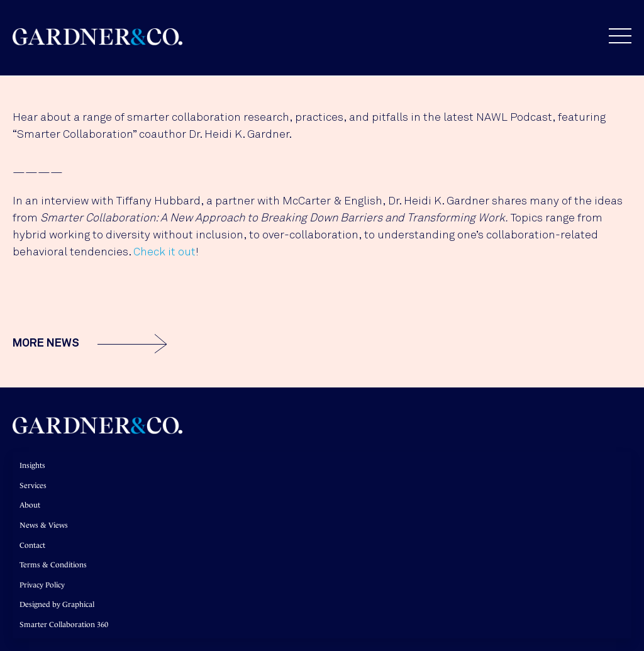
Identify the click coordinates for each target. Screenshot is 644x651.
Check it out (164, 252)
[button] (614, 36)
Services (33, 486)
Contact (32, 545)
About (30, 505)
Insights (32, 465)
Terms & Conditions (53, 565)
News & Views (44, 525)
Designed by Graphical (57, 604)
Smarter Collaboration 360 (64, 625)
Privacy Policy (42, 585)
